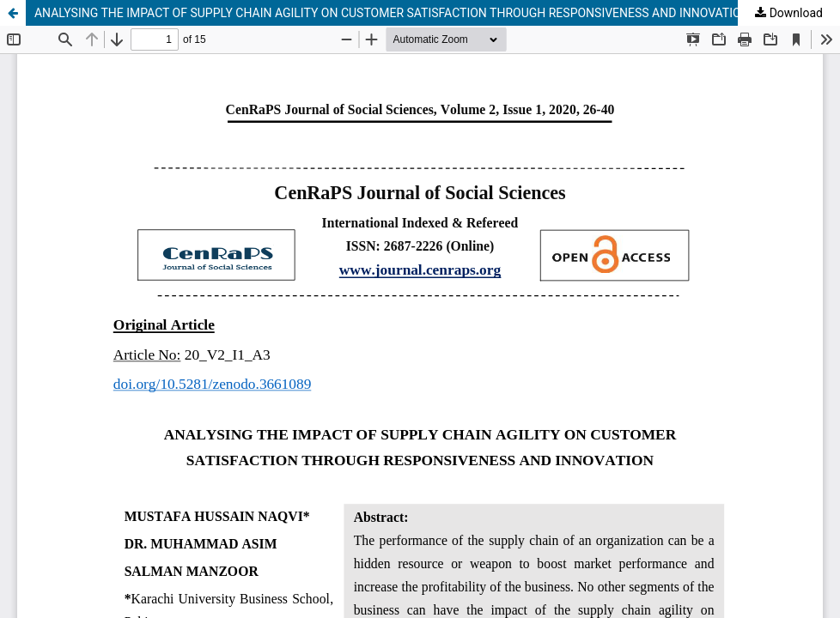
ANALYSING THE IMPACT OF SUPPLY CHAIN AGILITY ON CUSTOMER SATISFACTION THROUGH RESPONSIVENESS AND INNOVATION (392, 13)
